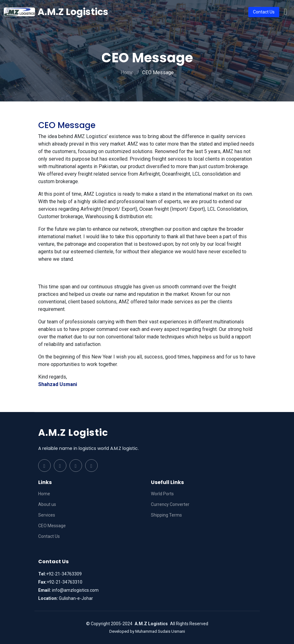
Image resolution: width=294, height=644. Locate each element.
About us (47, 504)
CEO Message (52, 526)
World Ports (162, 494)
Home (127, 72)
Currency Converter (170, 504)
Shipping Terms (166, 515)
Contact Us (264, 12)
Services (47, 515)
